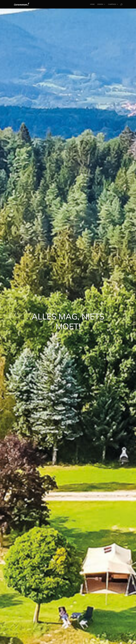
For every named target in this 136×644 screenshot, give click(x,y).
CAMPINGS (112, 4)
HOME (92, 4)
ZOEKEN (100, 4)
